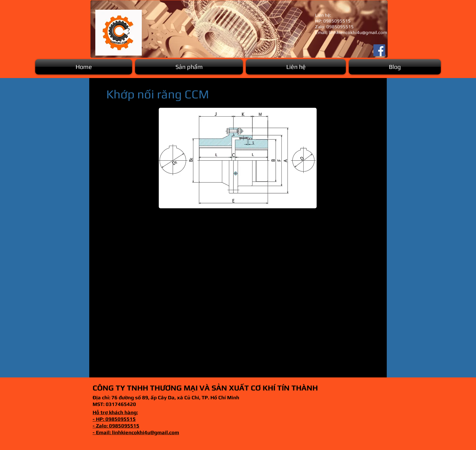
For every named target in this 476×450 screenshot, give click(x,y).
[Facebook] (379, 50)
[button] (189, 67)
